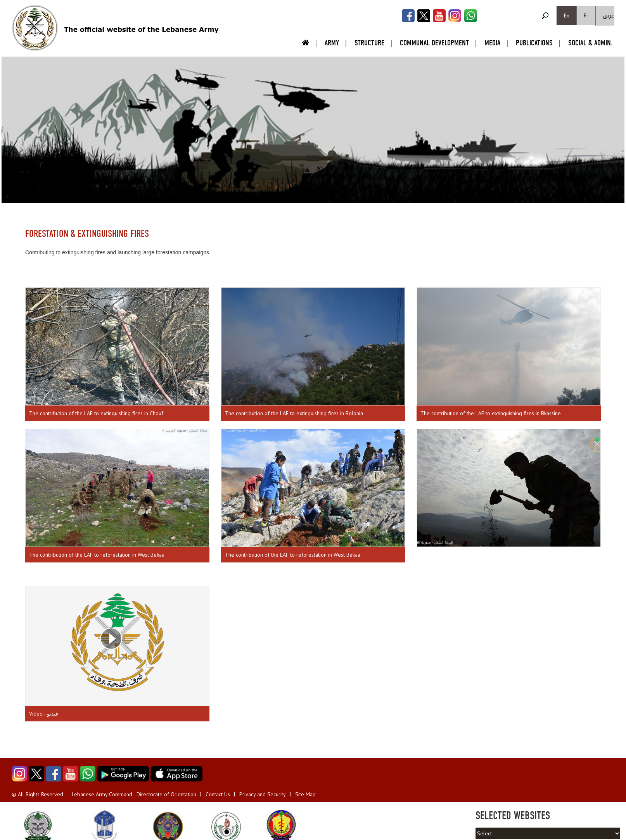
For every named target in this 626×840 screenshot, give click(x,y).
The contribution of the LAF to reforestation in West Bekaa (97, 555)
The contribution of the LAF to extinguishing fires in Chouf (96, 413)
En (567, 16)
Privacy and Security (263, 794)
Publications (534, 43)
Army (332, 43)
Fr (586, 16)
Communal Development (434, 43)
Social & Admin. (590, 43)
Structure (369, 43)
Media (492, 43)
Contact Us (218, 794)
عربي (609, 16)
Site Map (305, 794)
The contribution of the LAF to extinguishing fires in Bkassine (491, 413)
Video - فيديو (44, 714)
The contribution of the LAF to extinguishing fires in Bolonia (294, 413)
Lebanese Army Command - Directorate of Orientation (134, 794)
